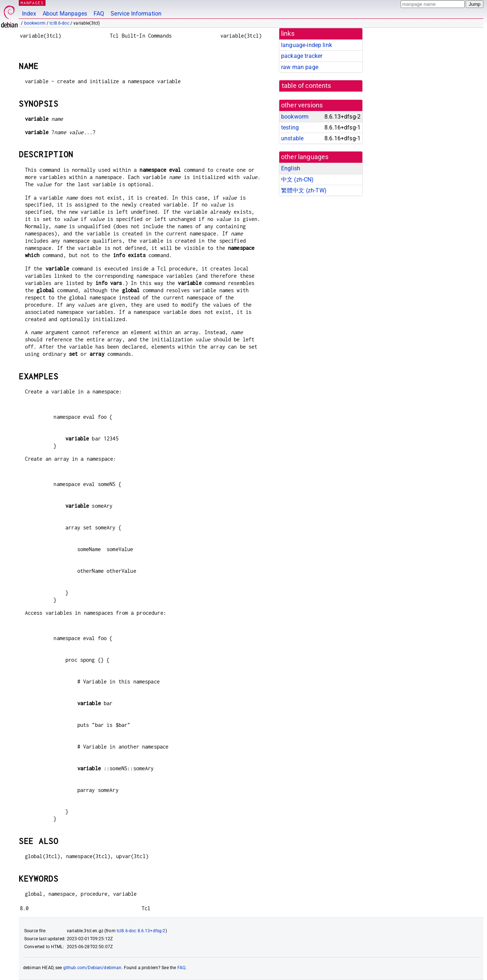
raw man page (300, 67)
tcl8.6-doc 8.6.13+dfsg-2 (141, 931)
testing (290, 127)
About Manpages (65, 14)
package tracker (302, 56)
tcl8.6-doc (59, 23)
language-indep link (307, 45)
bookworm (35, 23)
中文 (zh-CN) (298, 180)
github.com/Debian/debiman (92, 968)
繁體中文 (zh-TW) (304, 190)
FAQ (99, 14)
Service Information (136, 14)
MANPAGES (32, 3)
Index (29, 14)
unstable (292, 138)
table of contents (307, 86)
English (291, 168)
